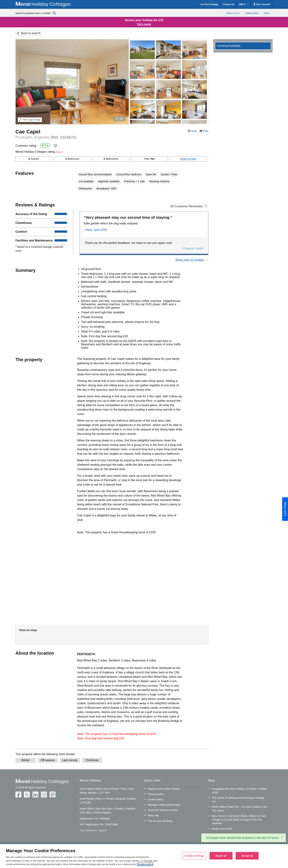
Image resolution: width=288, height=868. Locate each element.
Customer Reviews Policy (163, 810)
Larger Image (30, 120)
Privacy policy (156, 794)
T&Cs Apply (144, 24)
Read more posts (222, 829)
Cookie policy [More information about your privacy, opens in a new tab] (145, 864)
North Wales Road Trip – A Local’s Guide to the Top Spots (240, 809)
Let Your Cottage (209, 4)
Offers (267, 13)
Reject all (221, 856)
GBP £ (244, 4)
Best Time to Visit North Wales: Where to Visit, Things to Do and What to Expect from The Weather (239, 820)
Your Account (262, 4)
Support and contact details (164, 789)
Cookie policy (156, 799)
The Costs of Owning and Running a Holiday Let (238, 800)
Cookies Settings (195, 856)
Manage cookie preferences (164, 805)
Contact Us (228, 4)
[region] (144, 856)
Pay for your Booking (160, 821)
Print (206, 131)
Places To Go (233, 13)
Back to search (31, 33)
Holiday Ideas (252, 13)
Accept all (247, 856)
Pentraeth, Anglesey (46, 137)
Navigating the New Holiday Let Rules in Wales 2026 (240, 791)
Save (194, 131)
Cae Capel (28, 132)
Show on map (188, 159)
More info (153, 815)
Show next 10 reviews (190, 260)
